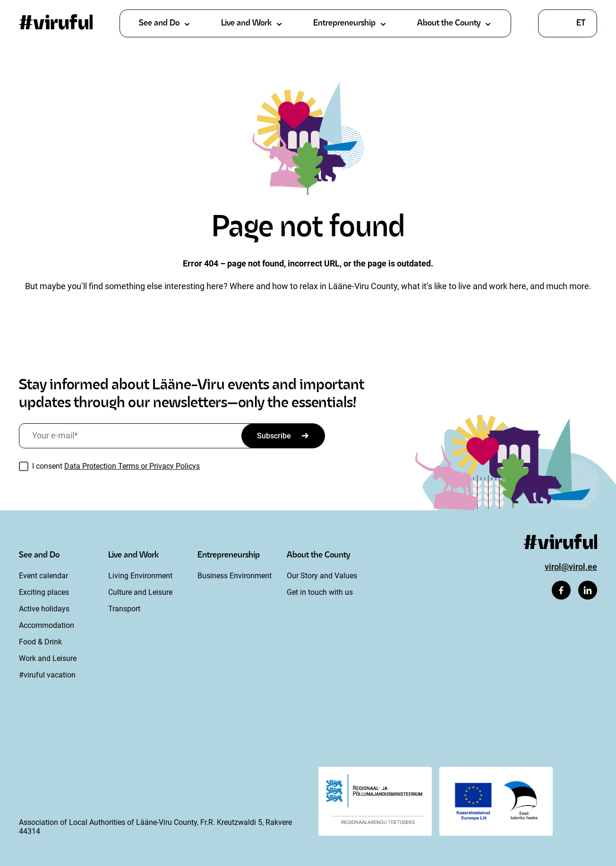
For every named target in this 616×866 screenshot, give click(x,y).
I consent (116, 466)
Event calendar (43, 576)
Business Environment (235, 576)
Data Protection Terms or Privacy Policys (132, 466)
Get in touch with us (320, 592)
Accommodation (47, 625)
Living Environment (140, 576)
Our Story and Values (322, 576)
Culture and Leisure (140, 592)
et (581, 23)
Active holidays (44, 609)
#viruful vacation (47, 675)
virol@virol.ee (571, 567)
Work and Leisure (48, 658)
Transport (124, 609)
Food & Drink (40, 642)
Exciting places (44, 592)
